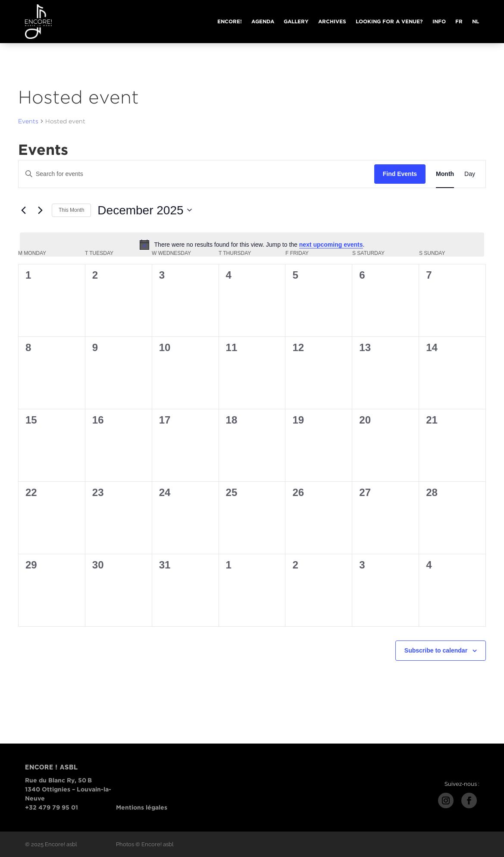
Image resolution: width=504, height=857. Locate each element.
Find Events (400, 174)
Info (439, 21)
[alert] (252, 245)
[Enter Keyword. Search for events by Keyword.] (196, 174)
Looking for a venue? (389, 21)
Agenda (263, 21)
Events (28, 121)
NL (476, 21)
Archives (332, 21)
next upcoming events (331, 245)
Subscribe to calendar (436, 650)
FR (459, 21)
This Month (71, 210)
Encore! (230, 21)
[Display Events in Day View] (470, 174)
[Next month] (40, 210)
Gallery (296, 21)
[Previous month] (23, 210)
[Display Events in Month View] (445, 174)
